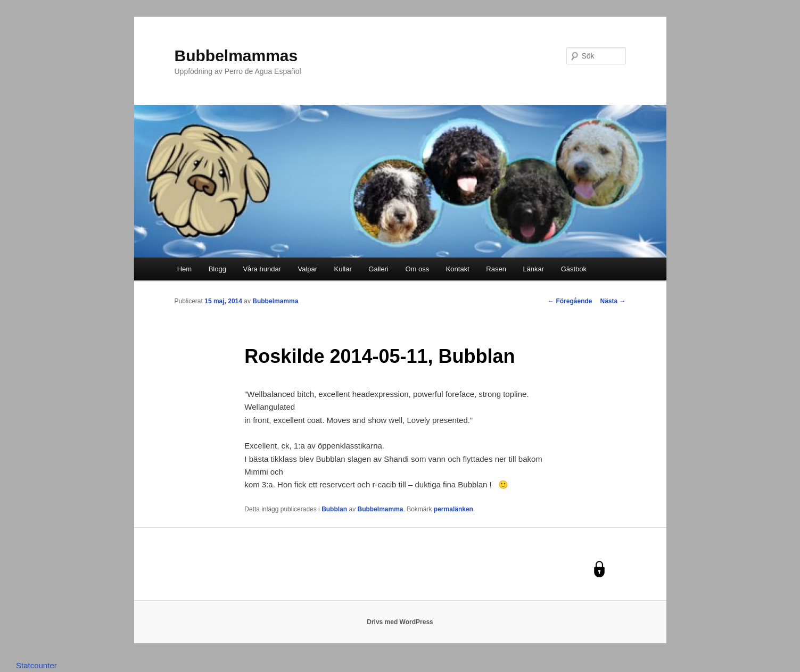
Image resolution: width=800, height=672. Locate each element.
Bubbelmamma (275, 301)
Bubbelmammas (236, 56)
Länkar (533, 269)
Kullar (343, 269)
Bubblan (334, 509)
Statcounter (36, 665)
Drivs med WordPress (400, 622)
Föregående (570, 301)
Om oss (417, 269)
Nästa (613, 301)
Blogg (217, 269)
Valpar (307, 269)
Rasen (496, 269)
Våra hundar (262, 269)
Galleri (378, 269)
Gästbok (574, 269)
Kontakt (458, 269)
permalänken (453, 509)
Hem (184, 269)
